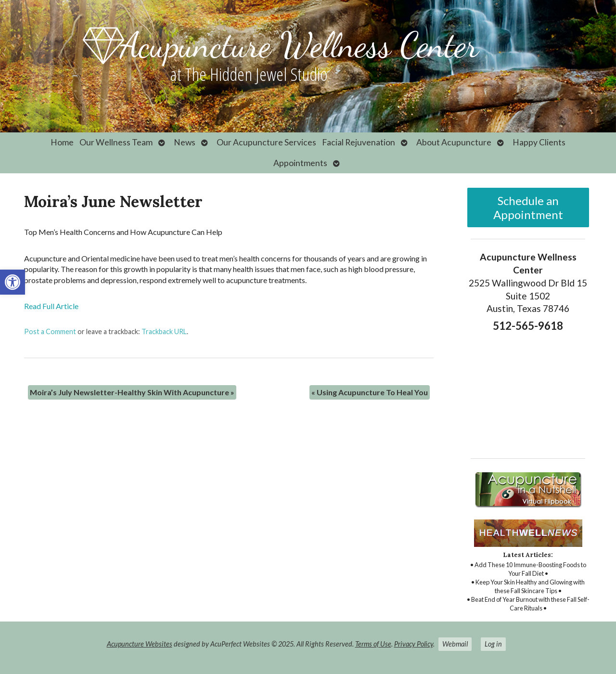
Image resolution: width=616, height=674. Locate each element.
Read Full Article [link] (51, 306)
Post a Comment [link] (50, 331)
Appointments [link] (300, 163)
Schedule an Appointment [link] (528, 207)
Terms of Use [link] (373, 644)
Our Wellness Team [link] (116, 142)
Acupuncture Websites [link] (140, 644)
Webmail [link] (455, 644)
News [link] (185, 142)
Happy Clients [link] (539, 142)
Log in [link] (493, 644)
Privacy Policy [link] (414, 644)
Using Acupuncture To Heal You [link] (370, 392)
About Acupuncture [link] (454, 142)
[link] (13, 282)
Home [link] (62, 142)
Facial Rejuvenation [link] (359, 142)
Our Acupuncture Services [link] (266, 142)
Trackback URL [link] (164, 331)
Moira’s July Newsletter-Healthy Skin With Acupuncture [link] (132, 392)
